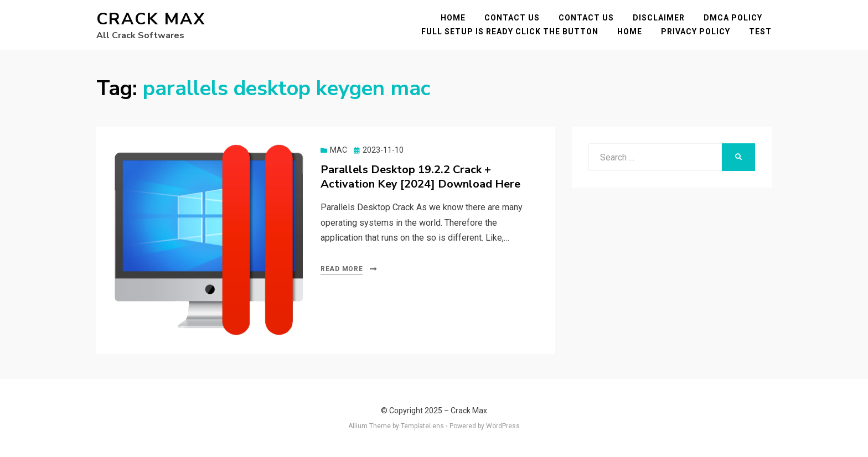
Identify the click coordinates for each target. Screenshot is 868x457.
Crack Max (151, 19)
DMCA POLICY (733, 18)
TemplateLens (422, 426)
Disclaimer (659, 18)
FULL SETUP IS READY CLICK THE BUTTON (510, 32)
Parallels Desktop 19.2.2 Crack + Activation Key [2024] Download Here (420, 177)
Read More (342, 269)
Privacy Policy (696, 32)
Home (453, 18)
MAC (339, 150)
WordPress (503, 426)
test (760, 32)
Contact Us (512, 18)
